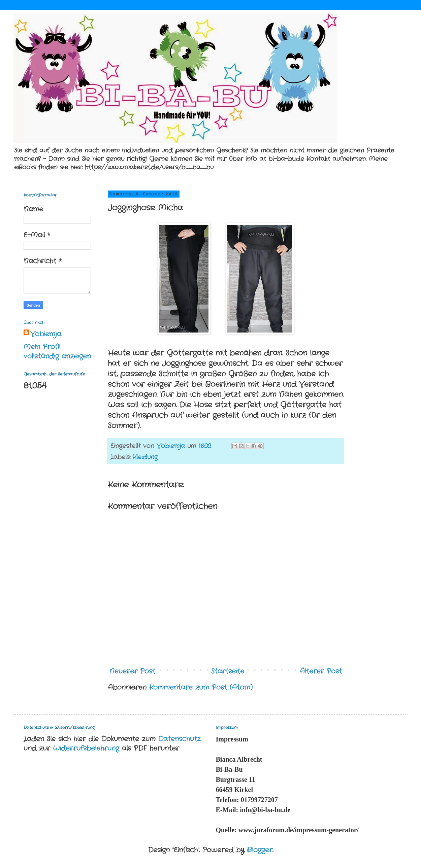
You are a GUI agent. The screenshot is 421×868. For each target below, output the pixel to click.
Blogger (260, 850)
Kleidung (145, 457)
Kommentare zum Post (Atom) (201, 687)
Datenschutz (180, 739)
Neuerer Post (132, 671)
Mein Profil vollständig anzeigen (57, 352)
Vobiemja (46, 334)
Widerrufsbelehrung (86, 748)
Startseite (228, 671)
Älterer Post (321, 671)
